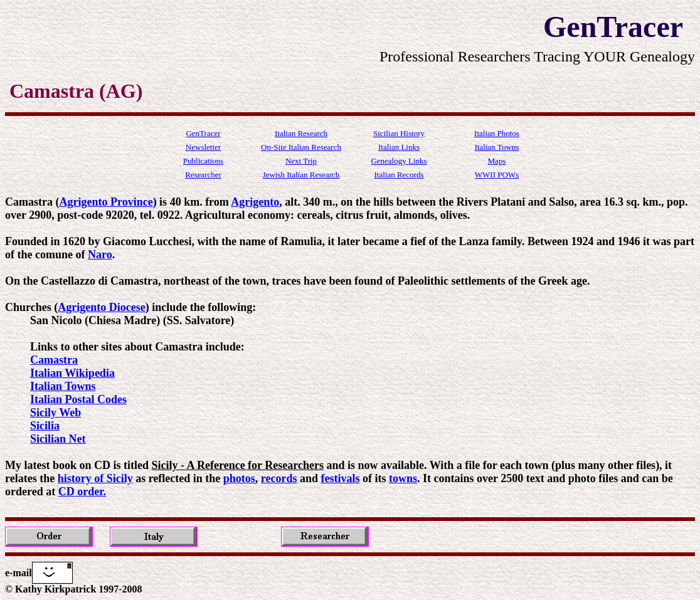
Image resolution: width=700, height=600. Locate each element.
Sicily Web (56, 413)
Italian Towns (63, 386)
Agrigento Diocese (101, 307)
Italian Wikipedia (72, 373)
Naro (100, 255)
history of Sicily (95, 478)
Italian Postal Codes (78, 399)
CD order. (82, 492)
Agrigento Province (106, 202)
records (279, 478)
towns (403, 478)
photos (239, 478)
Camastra (54, 360)
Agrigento (255, 202)
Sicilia (45, 426)
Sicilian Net (58, 439)
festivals (341, 478)
